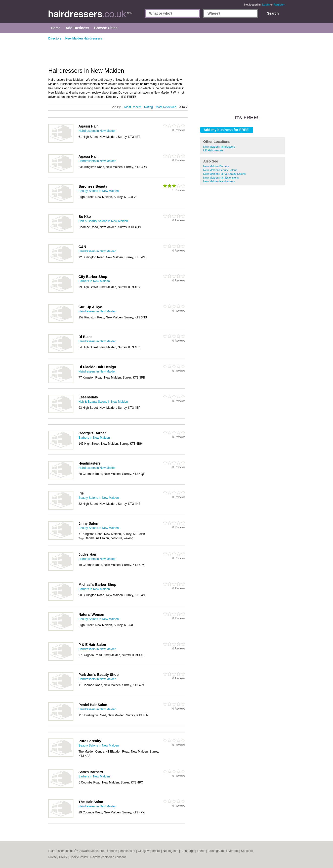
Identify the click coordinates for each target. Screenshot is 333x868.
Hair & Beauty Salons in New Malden (103, 221)
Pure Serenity (90, 741)
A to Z (183, 107)
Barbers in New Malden (94, 281)
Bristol (156, 851)
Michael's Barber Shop (97, 585)
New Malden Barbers (216, 166)
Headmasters (90, 463)
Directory (55, 38)
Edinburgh (188, 851)
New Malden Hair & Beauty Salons (224, 174)
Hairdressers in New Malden (97, 131)
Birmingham (216, 851)
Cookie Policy (79, 857)
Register (279, 5)
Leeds (201, 851)
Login (266, 5)
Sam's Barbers (91, 772)
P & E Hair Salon (92, 645)
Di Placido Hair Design (97, 367)
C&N (82, 247)
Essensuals (88, 397)
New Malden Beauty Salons (220, 170)
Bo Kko (85, 217)
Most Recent (133, 107)
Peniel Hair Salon (93, 705)
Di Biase (85, 337)
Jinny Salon (88, 523)
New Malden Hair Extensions (221, 178)
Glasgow (144, 851)
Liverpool (232, 851)
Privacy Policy (58, 857)
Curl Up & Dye (90, 307)
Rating (149, 107)
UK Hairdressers (213, 150)
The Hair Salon (91, 802)
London (112, 851)
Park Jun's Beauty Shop (99, 675)
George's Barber (92, 433)
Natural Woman (91, 614)
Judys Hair (88, 554)
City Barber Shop (93, 277)
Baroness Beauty (93, 186)
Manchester (127, 851)
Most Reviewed (166, 107)
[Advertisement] (242, 70)
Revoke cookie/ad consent (108, 857)
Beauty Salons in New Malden (99, 191)
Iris (81, 493)
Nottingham (170, 851)
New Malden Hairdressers (219, 147)
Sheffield (247, 851)
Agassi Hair (88, 126)
